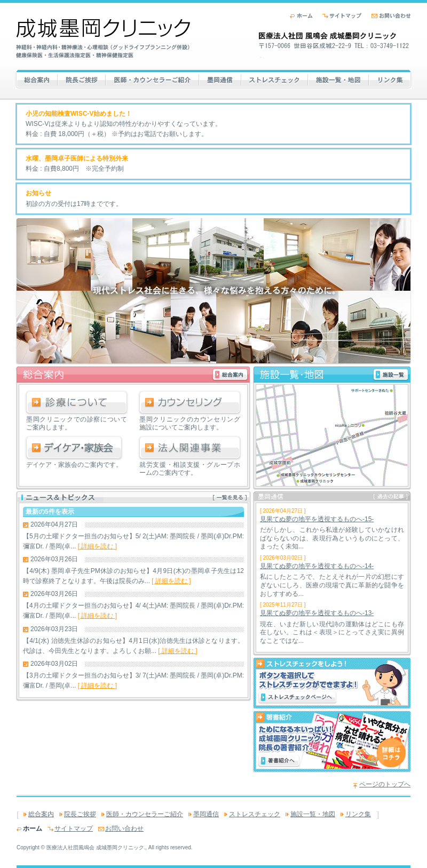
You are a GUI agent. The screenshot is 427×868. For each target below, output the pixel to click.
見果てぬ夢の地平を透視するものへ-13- (317, 613)
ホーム (301, 16)
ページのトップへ (385, 784)
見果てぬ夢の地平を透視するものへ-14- (317, 566)
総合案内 (50, 79)
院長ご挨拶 (86, 79)
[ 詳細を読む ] (97, 546)
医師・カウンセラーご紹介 (152, 79)
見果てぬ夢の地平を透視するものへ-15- (317, 519)
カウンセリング (190, 403)
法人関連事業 (190, 448)
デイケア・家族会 (77, 448)
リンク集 (390, 79)
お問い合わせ (391, 16)
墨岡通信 (220, 79)
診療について (77, 403)
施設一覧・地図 (338, 79)
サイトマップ (342, 16)
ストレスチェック (277, 79)
